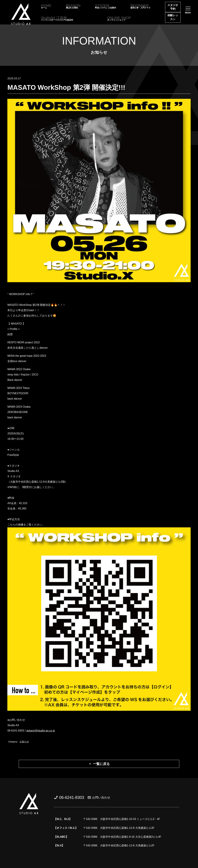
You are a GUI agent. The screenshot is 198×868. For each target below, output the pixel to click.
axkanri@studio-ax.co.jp (41, 731)
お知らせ (24, 742)
